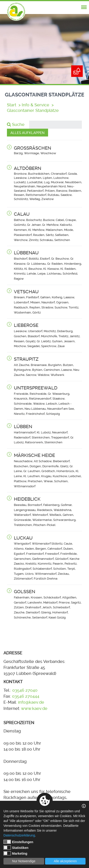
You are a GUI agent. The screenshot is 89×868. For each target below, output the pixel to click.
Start (12, 105)
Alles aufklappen (28, 133)
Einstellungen (18, 842)
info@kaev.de (31, 702)
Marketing (15, 853)
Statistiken (16, 848)
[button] (48, 150)
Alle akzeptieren (65, 861)
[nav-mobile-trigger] (84, 7)
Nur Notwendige (24, 861)
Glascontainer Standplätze (33, 110)
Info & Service (35, 105)
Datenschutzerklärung (19, 835)
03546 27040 (25, 690)
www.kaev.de (34, 708)
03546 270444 (26, 696)
